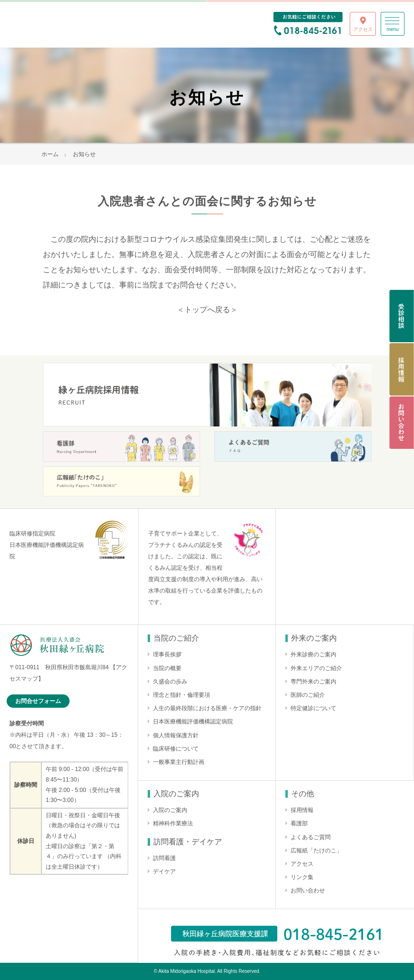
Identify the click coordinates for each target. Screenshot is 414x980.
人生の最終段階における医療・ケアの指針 (207, 708)
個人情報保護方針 (176, 735)
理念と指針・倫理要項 (182, 695)
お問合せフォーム (38, 701)
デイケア (164, 871)
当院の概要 (167, 668)
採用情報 (302, 810)
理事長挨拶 (167, 654)
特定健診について (313, 708)
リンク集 (302, 877)
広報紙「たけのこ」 (316, 851)
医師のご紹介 (308, 695)
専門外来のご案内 (313, 682)
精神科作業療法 (173, 823)
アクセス (302, 864)
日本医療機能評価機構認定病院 (193, 722)
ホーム (50, 154)
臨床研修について (176, 749)
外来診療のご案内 (313, 654)
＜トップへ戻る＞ (207, 310)
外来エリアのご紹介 (316, 668)
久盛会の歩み (170, 682)
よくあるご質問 (311, 837)
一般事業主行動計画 (179, 762)
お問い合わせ (308, 891)
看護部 (299, 823)
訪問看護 (164, 858)
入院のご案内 (170, 810)
